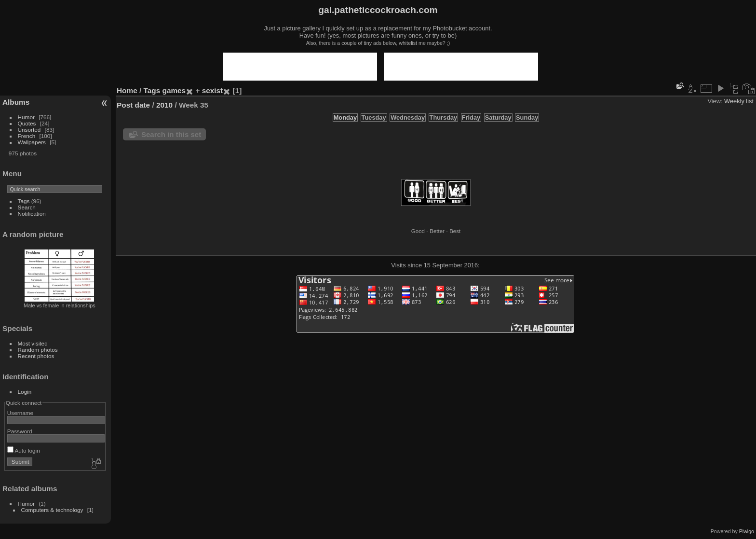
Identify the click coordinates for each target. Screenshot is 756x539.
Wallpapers (32, 142)
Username (20, 413)
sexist (213, 90)
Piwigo (747, 531)
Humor (26, 117)
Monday (345, 117)
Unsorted (29, 130)
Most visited (33, 343)
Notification (32, 214)
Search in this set (171, 134)
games (174, 90)
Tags (24, 201)
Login (25, 392)
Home (127, 90)
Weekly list (739, 101)
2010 (164, 105)
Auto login (24, 450)
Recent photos (36, 356)
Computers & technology (52, 510)
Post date (133, 105)
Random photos (38, 350)
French (27, 136)
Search (27, 207)
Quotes (27, 123)
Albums (16, 102)
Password (20, 431)
